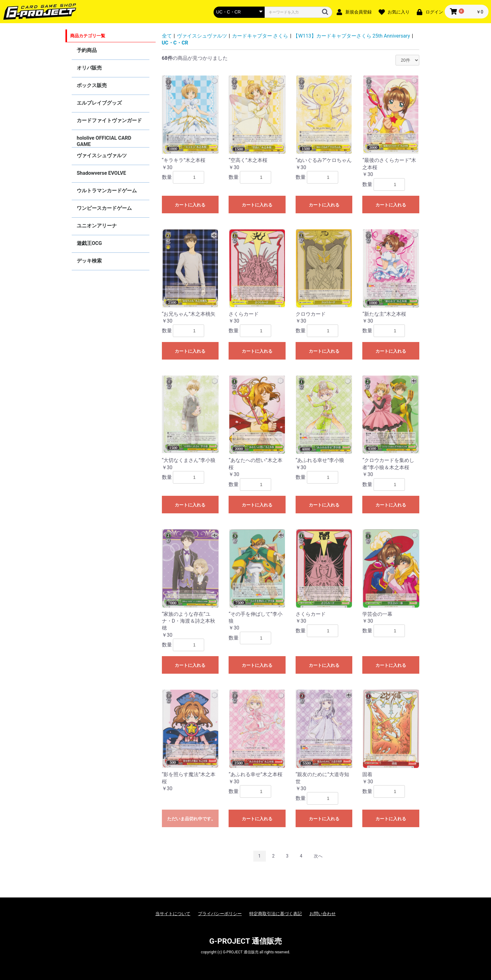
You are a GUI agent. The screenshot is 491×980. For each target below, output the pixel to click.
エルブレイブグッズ (99, 103)
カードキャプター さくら (260, 36)
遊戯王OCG (89, 243)
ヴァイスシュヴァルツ (102, 156)
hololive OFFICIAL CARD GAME (104, 141)
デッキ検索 (89, 261)
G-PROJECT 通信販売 (246, 941)
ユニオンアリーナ (97, 226)
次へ (318, 856)
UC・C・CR (175, 43)
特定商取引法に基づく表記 (276, 914)
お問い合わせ (323, 914)
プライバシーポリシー (220, 914)
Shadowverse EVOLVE (101, 173)
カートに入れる (190, 205)
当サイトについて (173, 914)
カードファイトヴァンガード (109, 120)
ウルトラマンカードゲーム (107, 191)
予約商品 (87, 50)
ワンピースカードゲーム (104, 208)
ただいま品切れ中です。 (191, 819)
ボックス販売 (92, 85)
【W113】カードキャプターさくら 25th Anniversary (351, 36)
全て (167, 36)
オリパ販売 (89, 68)
